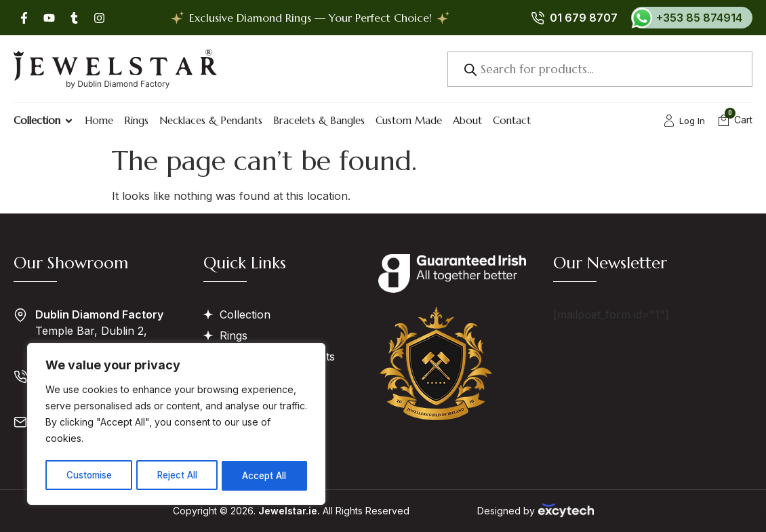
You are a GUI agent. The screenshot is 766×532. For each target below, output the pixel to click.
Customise (89, 475)
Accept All (265, 475)
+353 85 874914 (699, 18)
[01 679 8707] (538, 18)
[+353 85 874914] (642, 18)
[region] (176, 426)
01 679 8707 (584, 18)
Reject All (178, 475)
